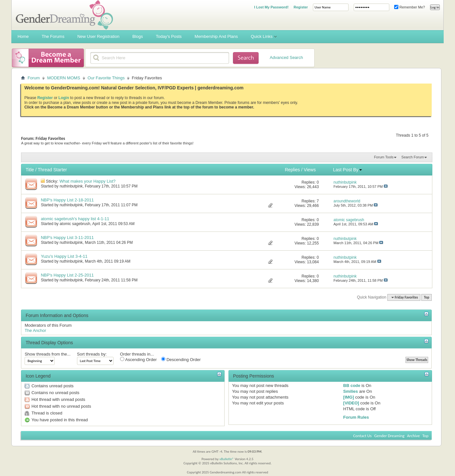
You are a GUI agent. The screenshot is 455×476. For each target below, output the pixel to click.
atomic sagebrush (75, 224)
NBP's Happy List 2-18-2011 (67, 200)
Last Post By (348, 170)
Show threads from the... (48, 354)
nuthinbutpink (71, 186)
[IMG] (349, 397)
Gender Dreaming (389, 436)
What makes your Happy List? (88, 181)
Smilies (351, 391)
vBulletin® (227, 459)
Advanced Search (287, 57)
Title (30, 170)
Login (64, 98)
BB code (352, 385)
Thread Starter (52, 170)
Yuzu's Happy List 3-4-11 (64, 256)
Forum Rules (356, 417)
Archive (413, 436)
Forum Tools (384, 157)
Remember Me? (410, 7)
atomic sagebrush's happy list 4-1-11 (75, 219)
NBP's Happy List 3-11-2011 (67, 238)
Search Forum (413, 157)
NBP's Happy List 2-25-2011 (67, 275)
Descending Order (181, 359)
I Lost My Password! (271, 7)
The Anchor (35, 330)
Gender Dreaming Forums (64, 15)
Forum (34, 78)
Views (310, 170)
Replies (292, 170)
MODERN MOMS (64, 78)
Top (427, 297)
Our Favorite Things (106, 78)
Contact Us (362, 436)
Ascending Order (138, 359)
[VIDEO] (351, 403)
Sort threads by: (92, 354)
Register (301, 7)
